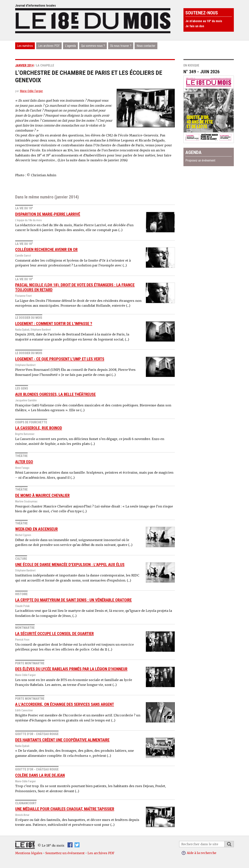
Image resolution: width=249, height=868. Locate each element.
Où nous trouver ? (121, 46)
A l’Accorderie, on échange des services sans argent (65, 704)
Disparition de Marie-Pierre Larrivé (48, 214)
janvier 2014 (24, 65)
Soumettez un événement (65, 853)
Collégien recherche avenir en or (46, 250)
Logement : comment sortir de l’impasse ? (54, 324)
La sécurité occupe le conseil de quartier (54, 634)
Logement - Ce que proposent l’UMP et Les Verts (60, 359)
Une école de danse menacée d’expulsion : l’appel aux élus (70, 565)
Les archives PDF (49, 46)
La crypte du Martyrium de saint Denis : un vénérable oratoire (73, 600)
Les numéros (25, 46)
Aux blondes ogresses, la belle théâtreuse (55, 394)
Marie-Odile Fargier (31, 91)
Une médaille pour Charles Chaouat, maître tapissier (65, 809)
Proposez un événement (200, 160)
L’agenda (70, 46)
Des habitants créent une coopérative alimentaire (62, 740)
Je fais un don (195, 26)
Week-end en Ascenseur (36, 529)
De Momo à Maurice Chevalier (42, 495)
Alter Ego (24, 462)
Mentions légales (29, 853)
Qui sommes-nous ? (93, 46)
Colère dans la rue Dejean (40, 775)
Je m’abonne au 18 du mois (204, 21)
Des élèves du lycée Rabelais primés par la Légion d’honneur (71, 669)
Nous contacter (146, 46)
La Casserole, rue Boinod (39, 428)
